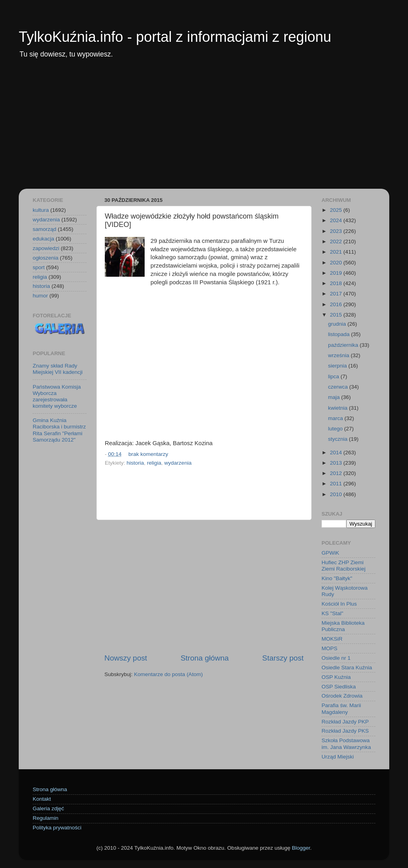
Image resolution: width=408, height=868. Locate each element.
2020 (337, 263)
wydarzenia (178, 463)
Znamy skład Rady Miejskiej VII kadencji (58, 369)
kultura (41, 210)
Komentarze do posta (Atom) (168, 674)
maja (334, 397)
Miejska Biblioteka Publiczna (343, 626)
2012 (337, 473)
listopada (339, 334)
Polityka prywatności (57, 828)
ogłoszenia (46, 258)
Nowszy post (126, 658)
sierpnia (338, 366)
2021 (337, 252)
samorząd (44, 229)
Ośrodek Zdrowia (342, 696)
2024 (337, 220)
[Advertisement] (204, 129)
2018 (337, 283)
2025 (337, 210)
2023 (337, 231)
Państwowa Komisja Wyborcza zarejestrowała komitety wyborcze (57, 397)
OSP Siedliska (339, 687)
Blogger (301, 848)
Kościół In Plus (339, 604)
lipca (334, 376)
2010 (337, 494)
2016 (337, 304)
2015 (337, 315)
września (339, 355)
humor (40, 296)
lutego (336, 429)
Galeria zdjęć (48, 808)
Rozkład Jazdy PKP (345, 722)
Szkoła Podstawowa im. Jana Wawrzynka (346, 744)
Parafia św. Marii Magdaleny (341, 709)
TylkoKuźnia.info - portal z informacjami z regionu (175, 37)
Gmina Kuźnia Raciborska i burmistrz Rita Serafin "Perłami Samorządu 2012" (59, 430)
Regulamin (46, 818)
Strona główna (205, 658)
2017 (337, 294)
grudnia (338, 324)
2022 (337, 241)
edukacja (43, 239)
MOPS (330, 648)
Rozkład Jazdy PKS (345, 731)
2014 (337, 453)
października (344, 345)
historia (135, 463)
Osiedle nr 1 (336, 658)
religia (154, 463)
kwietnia (338, 408)
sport (39, 267)
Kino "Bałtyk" (337, 578)
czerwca (338, 387)
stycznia (338, 439)
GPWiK (330, 553)
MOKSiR (332, 639)
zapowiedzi (46, 248)
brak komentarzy (148, 454)
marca (336, 418)
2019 (337, 273)
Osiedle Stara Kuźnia (347, 668)
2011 (337, 484)
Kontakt (42, 799)
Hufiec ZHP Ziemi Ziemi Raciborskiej (343, 566)
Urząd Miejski (338, 757)
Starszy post (283, 658)
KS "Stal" (332, 613)
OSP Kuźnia (336, 677)
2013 (337, 463)
